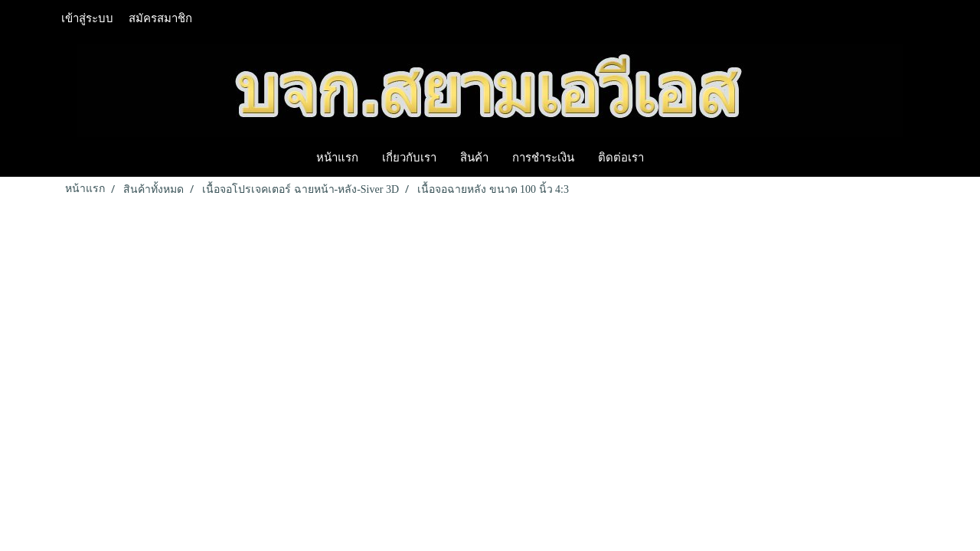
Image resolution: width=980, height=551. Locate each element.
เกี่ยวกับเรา (409, 157)
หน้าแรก (337, 157)
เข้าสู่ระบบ (87, 18)
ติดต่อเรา (621, 157)
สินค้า (474, 157)
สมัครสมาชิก (160, 18)
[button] (669, 157)
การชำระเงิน (543, 157)
